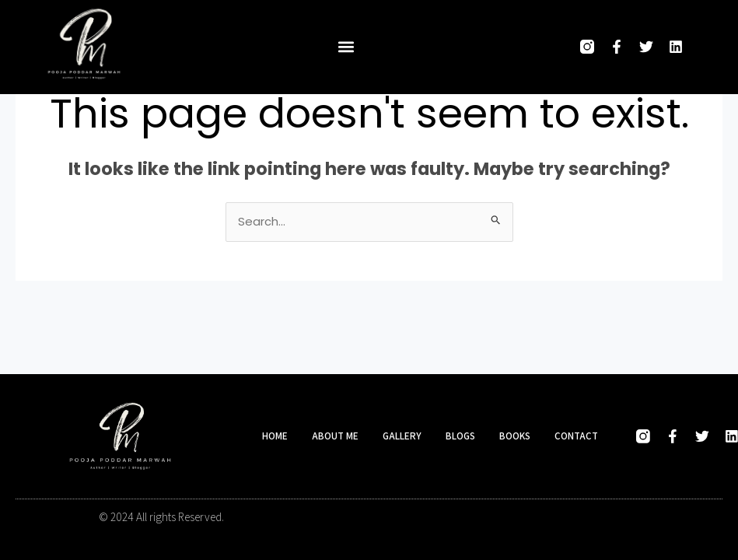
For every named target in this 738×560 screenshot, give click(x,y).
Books (515, 436)
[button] (346, 47)
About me (335, 436)
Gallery (402, 436)
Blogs (460, 436)
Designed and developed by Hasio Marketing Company (511, 518)
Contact (576, 436)
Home (275, 436)
